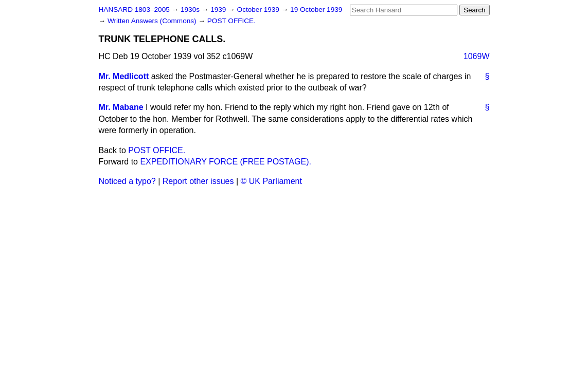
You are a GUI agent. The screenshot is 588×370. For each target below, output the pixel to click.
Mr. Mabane (121, 107)
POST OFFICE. (231, 21)
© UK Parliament (271, 181)
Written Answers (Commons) (153, 21)
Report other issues (198, 181)
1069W (477, 56)
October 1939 (259, 10)
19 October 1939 (316, 10)
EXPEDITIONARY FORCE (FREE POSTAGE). (226, 162)
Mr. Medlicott (124, 76)
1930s (191, 10)
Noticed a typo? (127, 181)
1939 (219, 10)
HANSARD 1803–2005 (134, 10)
